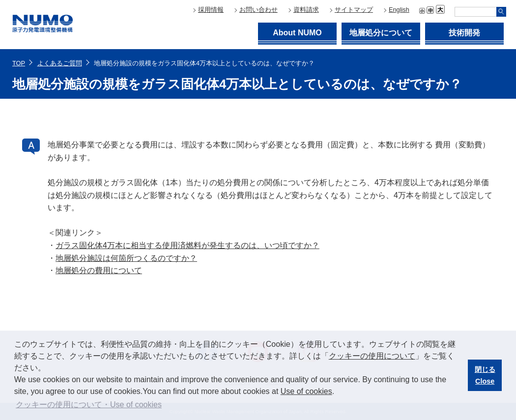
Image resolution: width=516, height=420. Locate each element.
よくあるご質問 (60, 63)
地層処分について (381, 33)
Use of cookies (306, 391)
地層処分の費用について (99, 270)
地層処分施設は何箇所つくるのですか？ (126, 258)
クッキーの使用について (372, 356)
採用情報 (211, 10)
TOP (19, 63)
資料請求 (306, 10)
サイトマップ (354, 10)
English (399, 10)
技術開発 (464, 33)
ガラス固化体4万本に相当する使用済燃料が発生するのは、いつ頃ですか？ (187, 245)
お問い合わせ (258, 10)
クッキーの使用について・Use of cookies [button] (89, 405)
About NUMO (297, 33)
